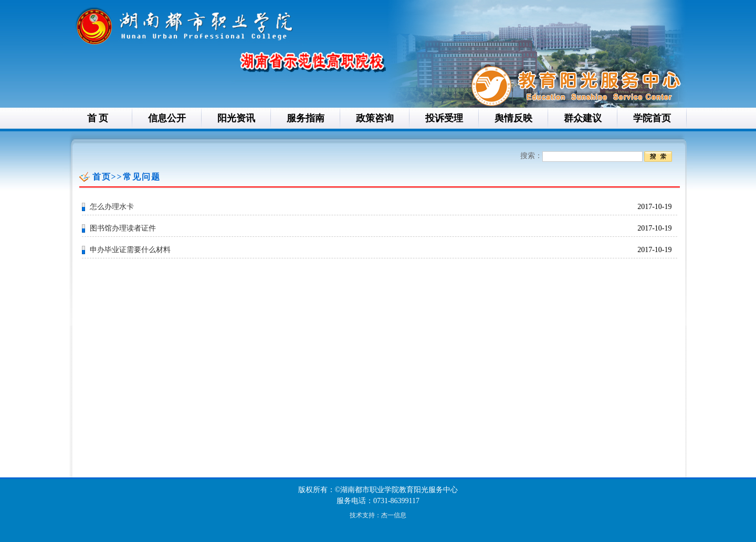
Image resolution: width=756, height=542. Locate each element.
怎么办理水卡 (112, 207)
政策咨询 (375, 118)
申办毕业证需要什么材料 (130, 250)
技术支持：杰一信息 (378, 515)
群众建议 (583, 118)
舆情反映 (513, 118)
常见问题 (142, 177)
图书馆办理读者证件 (123, 228)
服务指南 (306, 118)
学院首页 (652, 118)
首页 (102, 177)
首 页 (98, 118)
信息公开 (167, 118)
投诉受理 (444, 118)
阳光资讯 (236, 118)
